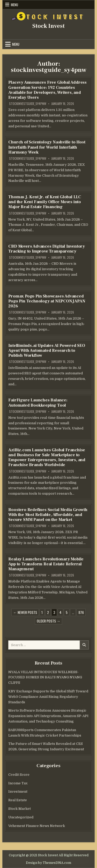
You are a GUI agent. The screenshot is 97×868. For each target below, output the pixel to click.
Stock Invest (48, 26)
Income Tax (18, 783)
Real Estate (18, 800)
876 (81, 612)
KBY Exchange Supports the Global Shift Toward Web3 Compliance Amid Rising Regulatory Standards (48, 697)
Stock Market (20, 809)
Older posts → (48, 621)
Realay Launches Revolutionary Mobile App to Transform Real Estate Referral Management (46, 564)
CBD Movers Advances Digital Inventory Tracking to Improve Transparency (47, 249)
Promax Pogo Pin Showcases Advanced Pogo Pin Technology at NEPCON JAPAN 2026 (47, 301)
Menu (14, 5)
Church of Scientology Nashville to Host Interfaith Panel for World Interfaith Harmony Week (47, 147)
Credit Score (19, 775)
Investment (18, 791)
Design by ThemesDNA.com (48, 863)
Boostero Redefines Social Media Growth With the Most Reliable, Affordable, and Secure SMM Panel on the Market (48, 515)
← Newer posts (25, 612)
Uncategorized (21, 817)
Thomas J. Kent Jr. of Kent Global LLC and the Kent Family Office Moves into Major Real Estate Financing (45, 202)
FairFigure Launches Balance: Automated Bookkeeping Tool (38, 403)
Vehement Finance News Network (37, 826)
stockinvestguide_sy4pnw (28, 104)
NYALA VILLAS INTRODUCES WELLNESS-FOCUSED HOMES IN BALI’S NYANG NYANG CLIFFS (45, 677)
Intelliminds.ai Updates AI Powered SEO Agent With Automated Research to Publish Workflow (47, 350)
